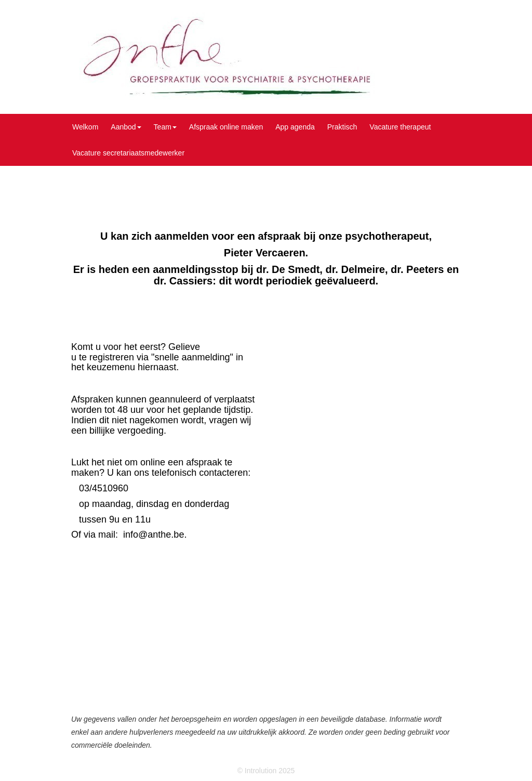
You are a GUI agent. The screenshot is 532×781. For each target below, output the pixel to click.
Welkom (85, 127)
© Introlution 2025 (266, 771)
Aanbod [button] (126, 127)
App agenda (295, 127)
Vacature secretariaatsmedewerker (128, 153)
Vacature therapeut (400, 127)
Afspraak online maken (226, 127)
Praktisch (342, 127)
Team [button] (165, 127)
